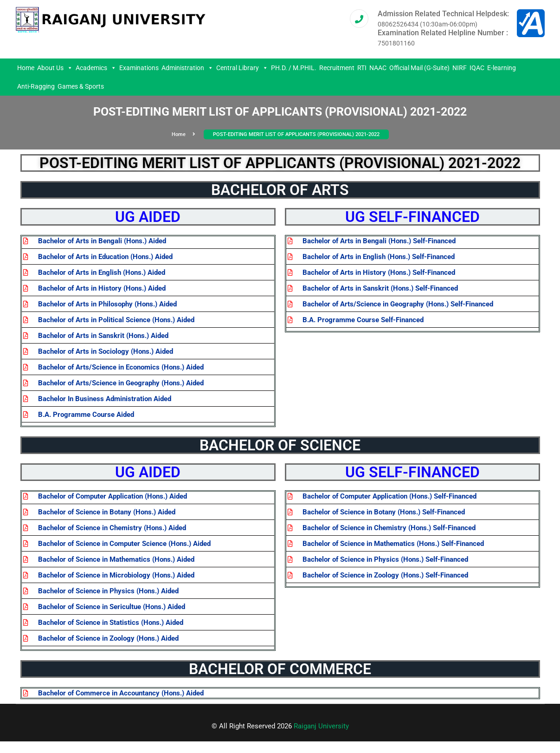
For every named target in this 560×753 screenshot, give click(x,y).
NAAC (378, 68)
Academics (96, 68)
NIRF (460, 68)
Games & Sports (81, 86)
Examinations (139, 68)
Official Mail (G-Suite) (419, 68)
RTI (362, 68)
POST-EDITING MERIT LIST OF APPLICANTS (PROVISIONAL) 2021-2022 (296, 134)
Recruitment (337, 68)
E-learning (502, 68)
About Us (55, 68)
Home (26, 68)
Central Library (242, 68)
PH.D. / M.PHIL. (294, 68)
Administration (187, 68)
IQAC (477, 68)
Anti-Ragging (36, 86)
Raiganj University (321, 726)
